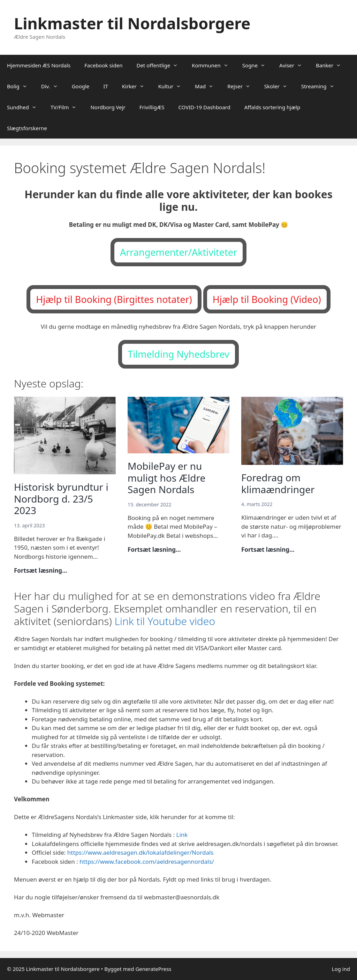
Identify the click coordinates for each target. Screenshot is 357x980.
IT (105, 86)
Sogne (257, 65)
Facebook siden (103, 65)
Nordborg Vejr (108, 107)
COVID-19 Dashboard (204, 107)
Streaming (321, 86)
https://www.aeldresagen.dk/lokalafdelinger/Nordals (140, 852)
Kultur (173, 86)
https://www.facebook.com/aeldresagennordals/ (147, 862)
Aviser (294, 65)
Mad (208, 86)
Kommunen (214, 65)
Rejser (242, 86)
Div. (53, 86)
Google (81, 86)
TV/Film (67, 107)
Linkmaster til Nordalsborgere (132, 23)
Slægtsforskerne (27, 128)
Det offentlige (161, 65)
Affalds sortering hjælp (272, 107)
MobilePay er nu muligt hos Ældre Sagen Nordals (166, 478)
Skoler (279, 86)
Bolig (21, 86)
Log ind (341, 969)
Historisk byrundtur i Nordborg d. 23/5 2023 (61, 499)
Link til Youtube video (165, 621)
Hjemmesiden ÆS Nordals (39, 65)
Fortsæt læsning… (41, 571)
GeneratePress (153, 969)
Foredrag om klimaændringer (279, 483)
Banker (332, 65)
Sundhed (25, 107)
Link (182, 835)
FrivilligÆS (152, 107)
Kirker (137, 86)
